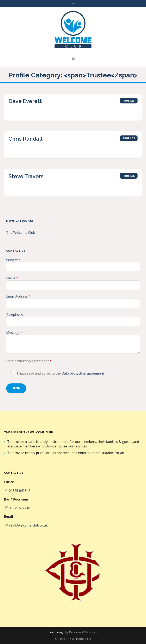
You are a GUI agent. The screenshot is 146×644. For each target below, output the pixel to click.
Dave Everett (25, 101)
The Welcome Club (21, 232)
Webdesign (57, 632)
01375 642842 (20, 491)
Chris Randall (26, 139)
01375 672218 (20, 508)
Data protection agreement (83, 373)
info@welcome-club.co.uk (28, 525)
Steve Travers (26, 176)
